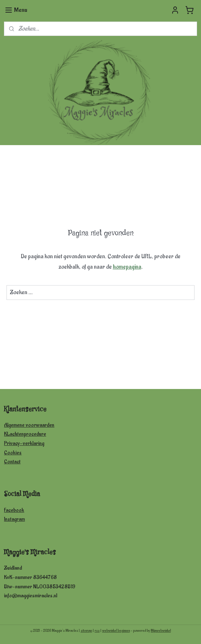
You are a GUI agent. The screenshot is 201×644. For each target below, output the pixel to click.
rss (97, 631)
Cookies (13, 453)
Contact (12, 462)
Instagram (14, 519)
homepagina (127, 267)
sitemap (86, 631)
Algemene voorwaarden (29, 425)
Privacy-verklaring (24, 443)
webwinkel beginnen (116, 631)
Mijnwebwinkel (161, 631)
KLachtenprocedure (25, 434)
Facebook (14, 510)
